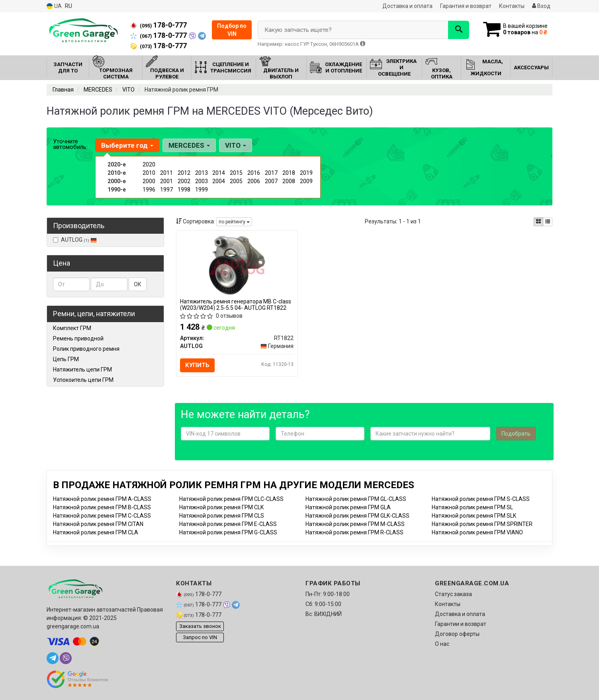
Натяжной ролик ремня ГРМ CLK (221, 507)
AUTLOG (75, 240)
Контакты (512, 6)
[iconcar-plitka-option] (538, 222)
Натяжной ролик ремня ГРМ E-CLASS (228, 524)
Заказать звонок (200, 627)
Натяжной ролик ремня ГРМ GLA (348, 507)
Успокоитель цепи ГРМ (83, 380)
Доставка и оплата (407, 6)
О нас (442, 644)
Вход (541, 6)
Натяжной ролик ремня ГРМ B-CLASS (102, 507)
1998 (184, 190)
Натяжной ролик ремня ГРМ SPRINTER (482, 524)
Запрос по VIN (200, 638)
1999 (202, 190)
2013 (202, 173)
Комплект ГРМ (72, 328)
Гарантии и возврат (461, 624)
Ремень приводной (78, 338)
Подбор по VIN (232, 30)
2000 (149, 181)
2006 (254, 181)
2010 (149, 173)
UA (54, 6)
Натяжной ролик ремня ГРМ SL (472, 507)
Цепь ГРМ (66, 359)
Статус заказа (453, 594)
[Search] (458, 30)
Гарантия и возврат (466, 6)
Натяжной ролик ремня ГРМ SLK (474, 516)
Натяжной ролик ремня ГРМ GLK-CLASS (357, 516)
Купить (198, 365)
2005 (236, 181)
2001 (166, 181)
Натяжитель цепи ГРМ (82, 370)
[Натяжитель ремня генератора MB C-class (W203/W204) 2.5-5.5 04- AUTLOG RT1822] (237, 265)
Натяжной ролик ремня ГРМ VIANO (477, 532)
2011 (166, 173)
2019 (306, 173)
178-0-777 (159, 25)
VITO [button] (236, 145)
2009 (306, 181)
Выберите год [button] (127, 145)
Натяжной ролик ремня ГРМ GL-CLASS (356, 499)
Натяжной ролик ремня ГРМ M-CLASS (355, 524)
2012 (184, 173)
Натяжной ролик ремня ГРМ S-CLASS (481, 499)
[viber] (66, 658)
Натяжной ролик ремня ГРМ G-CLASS (228, 532)
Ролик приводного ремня (86, 349)
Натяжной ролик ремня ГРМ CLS (222, 516)
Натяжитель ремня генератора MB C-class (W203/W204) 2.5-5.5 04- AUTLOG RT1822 (236, 304)
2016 (254, 173)
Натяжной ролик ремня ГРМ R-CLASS (354, 532)
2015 (236, 173)
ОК (138, 284)
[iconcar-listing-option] (548, 222)
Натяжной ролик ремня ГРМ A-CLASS (102, 499)
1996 (149, 190)
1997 (166, 190)
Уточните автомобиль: (70, 144)
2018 (289, 173)
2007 (271, 181)
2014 (219, 173)
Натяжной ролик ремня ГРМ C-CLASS (102, 516)
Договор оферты (457, 634)
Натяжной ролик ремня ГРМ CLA (96, 532)
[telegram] (53, 658)
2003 (202, 181)
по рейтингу (234, 222)
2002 (184, 181)
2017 (271, 173)
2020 (149, 164)
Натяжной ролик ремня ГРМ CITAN (98, 524)
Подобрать (516, 434)
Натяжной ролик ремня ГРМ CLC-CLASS (231, 499)
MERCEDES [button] (189, 145)
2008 (289, 181)
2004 (219, 181)
